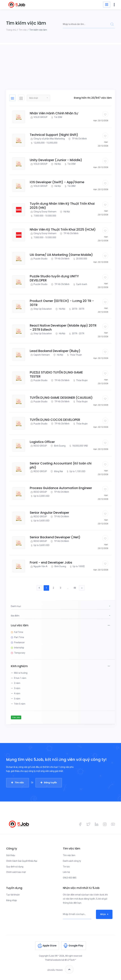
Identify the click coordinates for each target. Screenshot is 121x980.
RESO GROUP (38, 446)
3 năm (17, 688)
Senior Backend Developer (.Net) (55, 537)
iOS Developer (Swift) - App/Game (57, 182)
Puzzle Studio (39, 259)
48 (75, 588)
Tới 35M (70, 164)
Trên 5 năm (20, 704)
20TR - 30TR (76, 309)
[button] (38, 98)
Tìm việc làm (69, 855)
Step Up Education (41, 309)
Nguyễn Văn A (39, 566)
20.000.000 (80, 259)
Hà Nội (56, 164)
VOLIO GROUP (39, 117)
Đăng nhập (12, 900)
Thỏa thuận (80, 380)
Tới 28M (70, 186)
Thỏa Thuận (74, 355)
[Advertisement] (60, 67)
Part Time (19, 637)
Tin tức (66, 867)
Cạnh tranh (80, 284)
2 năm (17, 683)
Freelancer (19, 642)
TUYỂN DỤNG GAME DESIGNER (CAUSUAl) (61, 398)
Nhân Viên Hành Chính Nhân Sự (54, 113)
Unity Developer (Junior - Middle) (56, 160)
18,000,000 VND (78, 446)
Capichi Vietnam (40, 355)
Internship (19, 648)
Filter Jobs (16, 718)
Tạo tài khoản (13, 895)
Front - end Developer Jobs (51, 562)
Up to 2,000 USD (40, 496)
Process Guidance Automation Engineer (61, 488)
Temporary (20, 653)
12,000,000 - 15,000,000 (44, 143)
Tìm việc (23, 30)
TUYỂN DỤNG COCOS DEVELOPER (55, 420)
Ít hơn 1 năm (20, 678)
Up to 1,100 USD (76, 471)
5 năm (17, 699)
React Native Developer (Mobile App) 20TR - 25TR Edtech (63, 328)
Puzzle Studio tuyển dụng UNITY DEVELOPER (54, 278)
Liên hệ (66, 872)
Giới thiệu (11, 855)
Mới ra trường (21, 673)
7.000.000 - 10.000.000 (43, 216)
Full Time (19, 632)
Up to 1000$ (77, 566)
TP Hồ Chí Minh (77, 139)
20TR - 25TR (76, 334)
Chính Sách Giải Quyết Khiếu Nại (22, 861)
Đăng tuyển (50, 783)
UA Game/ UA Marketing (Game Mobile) (61, 255)
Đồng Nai (56, 471)
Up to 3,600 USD (40, 521)
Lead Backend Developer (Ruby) (55, 351)
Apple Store (49, 946)
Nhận (104, 914)
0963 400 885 (70, 878)
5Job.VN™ (54, 956)
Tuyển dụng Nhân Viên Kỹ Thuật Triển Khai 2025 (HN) (62, 206)
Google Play (76, 946)
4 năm (17, 693)
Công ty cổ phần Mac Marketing (47, 139)
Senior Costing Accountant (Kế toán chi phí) (61, 465)
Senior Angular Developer (49, 513)
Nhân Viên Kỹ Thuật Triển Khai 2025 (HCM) (63, 229)
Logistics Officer (42, 442)
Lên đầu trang (60, 969)
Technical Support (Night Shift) (54, 135)
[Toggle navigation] (107, 5)
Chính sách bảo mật (16, 872)
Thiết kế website (53, 960)
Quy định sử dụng (15, 867)
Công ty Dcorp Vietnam (43, 212)
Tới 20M (56, 117)
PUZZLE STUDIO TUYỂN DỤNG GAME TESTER (56, 374)
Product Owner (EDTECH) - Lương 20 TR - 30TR (62, 303)
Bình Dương (58, 446)
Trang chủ (11, 30)
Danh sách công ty (72, 861)
